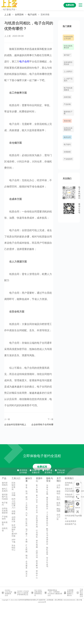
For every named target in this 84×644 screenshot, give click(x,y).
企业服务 (26, 565)
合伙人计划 (58, 517)
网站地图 (58, 510)
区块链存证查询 (13, 486)
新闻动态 (58, 492)
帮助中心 (37, 574)
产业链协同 (68, 159)
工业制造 (26, 506)
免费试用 (42, 467)
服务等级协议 (47, 503)
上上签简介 (68, 71)
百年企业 (37, 509)
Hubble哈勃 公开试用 (68, 38)
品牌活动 (37, 554)
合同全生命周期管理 (68, 129)
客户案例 (37, 489)
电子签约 (67, 144)
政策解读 (37, 564)
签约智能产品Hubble (5, 497)
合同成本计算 (13, 519)
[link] (19, 15)
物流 (26, 557)
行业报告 (37, 534)
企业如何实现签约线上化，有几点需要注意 (15, 424)
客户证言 (37, 499)
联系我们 (58, 504)
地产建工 (26, 532)
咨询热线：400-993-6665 (73, 484)
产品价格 (67, 104)
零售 (26, 486)
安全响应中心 (13, 548)
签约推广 (67, 55)
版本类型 (5, 523)
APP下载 (13, 541)
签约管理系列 (5, 484)
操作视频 (37, 544)
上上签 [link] (8, 15)
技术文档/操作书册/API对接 (14, 531)
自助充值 (67, 97)
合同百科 (19, 15)
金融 (26, 541)
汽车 (26, 514)
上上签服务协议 (47, 519)
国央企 (26, 574)
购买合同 (67, 137)
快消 (26, 492)
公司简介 (58, 486)
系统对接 (67, 121)
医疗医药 (26, 522)
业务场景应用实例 (68, 63)
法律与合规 (47, 490)
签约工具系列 (5, 490)
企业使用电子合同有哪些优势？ (42, 424)
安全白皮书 (47, 562)
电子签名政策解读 (68, 89)
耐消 (26, 498)
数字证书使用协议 (47, 537)
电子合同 (32, 15)
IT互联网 (26, 549)
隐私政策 (47, 551)
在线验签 (67, 152)
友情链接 (50, 600)
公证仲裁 (13, 494)
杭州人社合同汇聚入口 (13, 503)
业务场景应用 (37, 521)
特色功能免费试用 (68, 47)
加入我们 (58, 498)
